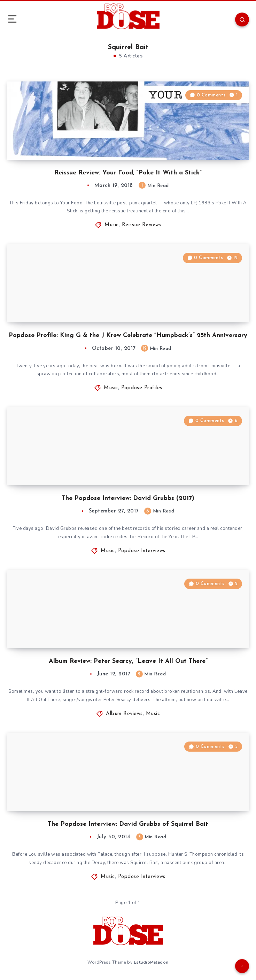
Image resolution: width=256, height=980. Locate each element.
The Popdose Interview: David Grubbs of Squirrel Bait (128, 824)
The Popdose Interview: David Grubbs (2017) (128, 498)
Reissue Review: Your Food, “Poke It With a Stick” (128, 173)
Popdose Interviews (142, 551)
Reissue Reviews (142, 225)
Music (112, 225)
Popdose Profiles (142, 388)
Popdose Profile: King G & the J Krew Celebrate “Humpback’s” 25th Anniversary (128, 335)
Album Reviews (124, 714)
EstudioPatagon (151, 962)
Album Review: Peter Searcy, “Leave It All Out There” (128, 661)
